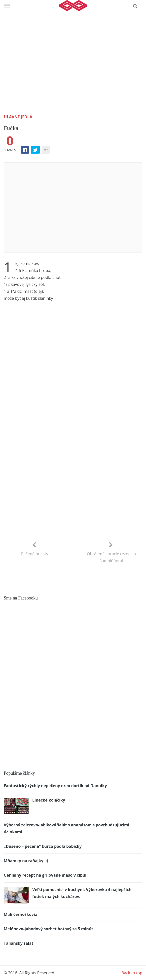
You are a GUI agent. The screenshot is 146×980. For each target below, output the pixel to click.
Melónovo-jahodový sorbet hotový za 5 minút (48, 929)
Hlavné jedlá (18, 117)
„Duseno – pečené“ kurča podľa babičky (43, 846)
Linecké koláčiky (49, 800)
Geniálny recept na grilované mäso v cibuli (46, 875)
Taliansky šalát (18, 943)
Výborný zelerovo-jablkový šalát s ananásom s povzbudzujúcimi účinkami (67, 828)
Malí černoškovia (20, 914)
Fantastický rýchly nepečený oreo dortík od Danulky (55, 786)
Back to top (132, 973)
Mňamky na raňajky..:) (26, 861)
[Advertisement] (73, 48)
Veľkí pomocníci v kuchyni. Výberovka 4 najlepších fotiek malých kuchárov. (82, 893)
